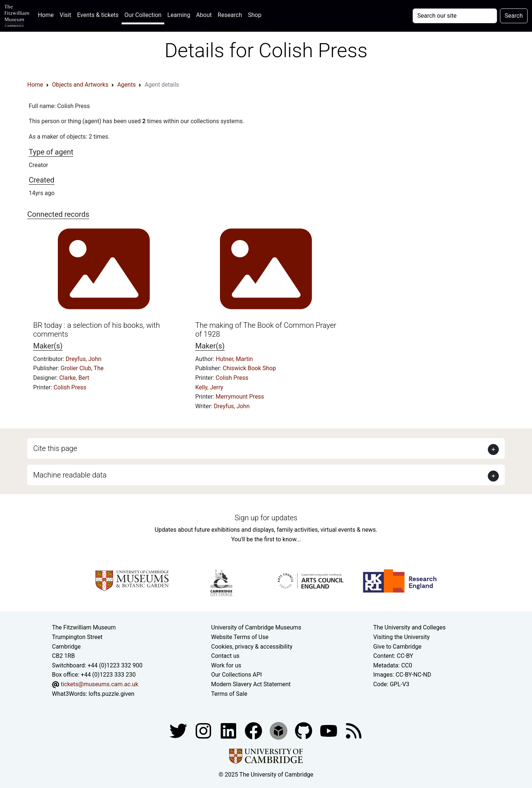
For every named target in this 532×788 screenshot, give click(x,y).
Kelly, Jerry (209, 387)
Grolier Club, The (82, 368)
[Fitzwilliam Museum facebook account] (229, 730)
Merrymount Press (240, 397)
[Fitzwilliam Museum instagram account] (204, 730)
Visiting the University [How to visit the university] (401, 637)
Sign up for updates (266, 518)
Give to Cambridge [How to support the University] (397, 647)
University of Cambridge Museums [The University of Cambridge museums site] (256, 627)
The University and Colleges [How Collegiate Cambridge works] (409, 627)
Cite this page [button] (55, 448)
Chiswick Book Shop (249, 368)
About (204, 15)
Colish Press (70, 387)
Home (47, 14)
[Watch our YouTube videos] (329, 730)
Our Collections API (237, 675)
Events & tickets (98, 15)
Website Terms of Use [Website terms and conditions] (240, 637)
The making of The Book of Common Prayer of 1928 (266, 330)
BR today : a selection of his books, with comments (97, 330)
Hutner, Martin (234, 359)
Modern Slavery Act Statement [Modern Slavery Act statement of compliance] (251, 684)
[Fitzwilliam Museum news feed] (354, 730)
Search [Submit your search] (514, 16)
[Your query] (455, 16)
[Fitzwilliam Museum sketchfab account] (279, 730)
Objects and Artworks (80, 85)
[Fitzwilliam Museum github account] (304, 730)
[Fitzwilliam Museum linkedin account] (254, 730)
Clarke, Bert (74, 378)
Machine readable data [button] (70, 475)
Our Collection (143, 15)
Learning (179, 15)
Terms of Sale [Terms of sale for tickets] (229, 694)
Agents (126, 85)
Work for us (226, 665)
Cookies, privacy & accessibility (252, 647)
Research (230, 15)
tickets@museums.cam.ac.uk (99, 684)
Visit (65, 15)
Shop (255, 15)
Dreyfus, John (83, 359)
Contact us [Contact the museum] (225, 656)
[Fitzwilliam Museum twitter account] (179, 730)
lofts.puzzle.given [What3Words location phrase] (111, 694)
